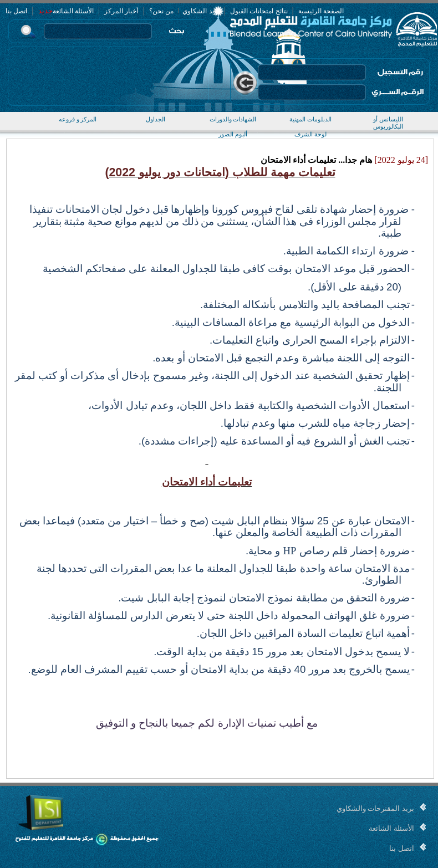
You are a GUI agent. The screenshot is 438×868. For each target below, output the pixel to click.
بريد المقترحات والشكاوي (375, 808)
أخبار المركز (121, 11)
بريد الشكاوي (200, 11)
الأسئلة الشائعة (73, 11)
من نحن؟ (161, 11)
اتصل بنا (16, 11)
